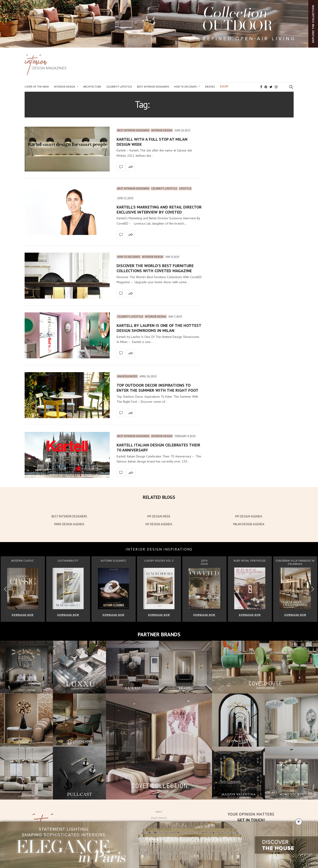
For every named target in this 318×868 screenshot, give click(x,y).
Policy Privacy (159, 818)
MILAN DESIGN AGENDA (249, 524)
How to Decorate (185, 87)
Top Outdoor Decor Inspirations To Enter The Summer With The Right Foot (158, 388)
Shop (224, 87)
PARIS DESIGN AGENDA (69, 524)
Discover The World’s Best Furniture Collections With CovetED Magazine (155, 268)
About (159, 812)
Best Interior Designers (153, 87)
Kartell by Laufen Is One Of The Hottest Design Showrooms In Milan (159, 328)
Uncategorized (127, 376)
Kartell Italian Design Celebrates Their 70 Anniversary (158, 447)
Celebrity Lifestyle (119, 87)
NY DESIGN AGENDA (159, 524)
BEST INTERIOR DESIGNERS (69, 516)
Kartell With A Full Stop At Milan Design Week (152, 142)
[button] (313, 589)
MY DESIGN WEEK (159, 516)
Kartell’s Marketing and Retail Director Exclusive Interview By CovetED (159, 210)
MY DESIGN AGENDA (249, 516)
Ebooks (210, 87)
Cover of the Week (37, 87)
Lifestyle (185, 188)
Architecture (92, 87)
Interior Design (64, 87)
